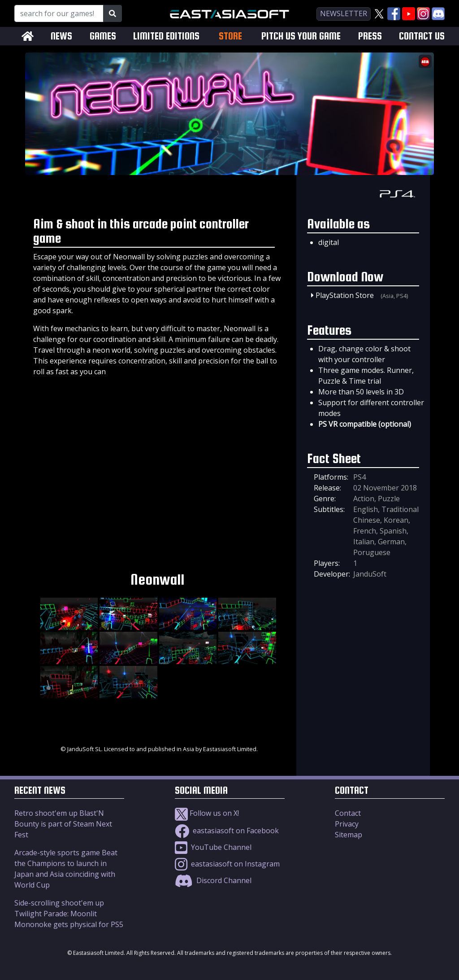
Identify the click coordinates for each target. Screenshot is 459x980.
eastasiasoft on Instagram (227, 864)
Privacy (347, 824)
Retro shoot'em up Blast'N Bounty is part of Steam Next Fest (63, 824)
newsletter (344, 13)
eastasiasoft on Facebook (227, 831)
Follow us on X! (207, 813)
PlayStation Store (345, 295)
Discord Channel (213, 880)
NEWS (61, 36)
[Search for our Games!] (59, 13)
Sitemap (349, 835)
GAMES (103, 36)
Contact (348, 813)
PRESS (370, 36)
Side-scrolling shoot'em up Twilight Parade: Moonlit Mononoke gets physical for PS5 (69, 914)
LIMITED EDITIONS (166, 36)
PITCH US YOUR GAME (301, 36)
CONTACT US (422, 36)
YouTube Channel (213, 847)
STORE (230, 36)
